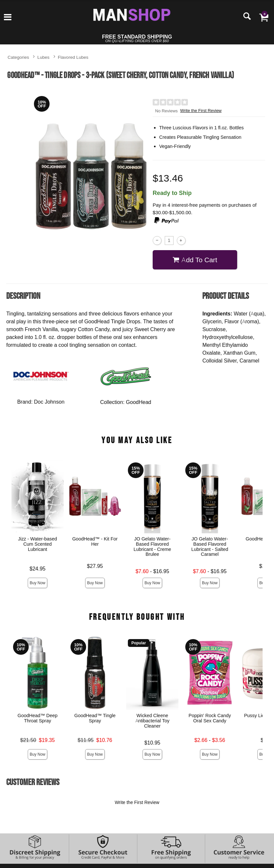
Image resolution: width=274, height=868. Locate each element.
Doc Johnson (49, 402)
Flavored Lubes (73, 57)
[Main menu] (8, 18)
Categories (18, 57)
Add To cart (195, 260)
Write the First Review (201, 111)
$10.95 (152, 743)
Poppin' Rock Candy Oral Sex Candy (210, 718)
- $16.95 (152, 571)
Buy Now (38, 583)
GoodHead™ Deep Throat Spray (38, 718)
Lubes (44, 57)
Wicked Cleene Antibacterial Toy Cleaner (152, 721)
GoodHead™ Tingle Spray (95, 718)
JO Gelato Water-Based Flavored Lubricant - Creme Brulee (152, 547)
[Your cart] (264, 17)
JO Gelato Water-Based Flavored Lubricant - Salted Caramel (210, 547)
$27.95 (95, 566)
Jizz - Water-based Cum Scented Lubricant (37, 544)
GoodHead (138, 402)
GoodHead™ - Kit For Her (95, 541)
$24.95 (38, 569)
